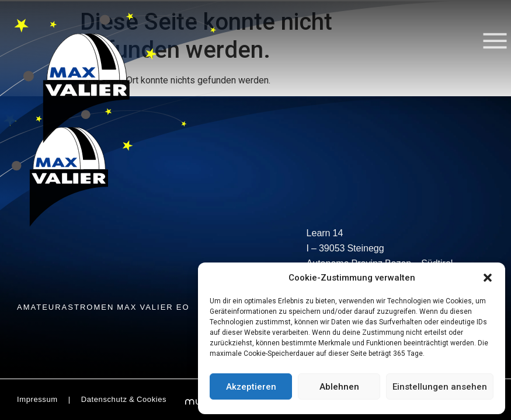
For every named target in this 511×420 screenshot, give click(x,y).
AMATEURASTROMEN (103, 308)
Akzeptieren (251, 387)
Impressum (37, 400)
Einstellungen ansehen (440, 387)
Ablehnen (339, 387)
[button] (488, 278)
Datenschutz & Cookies (124, 400)
